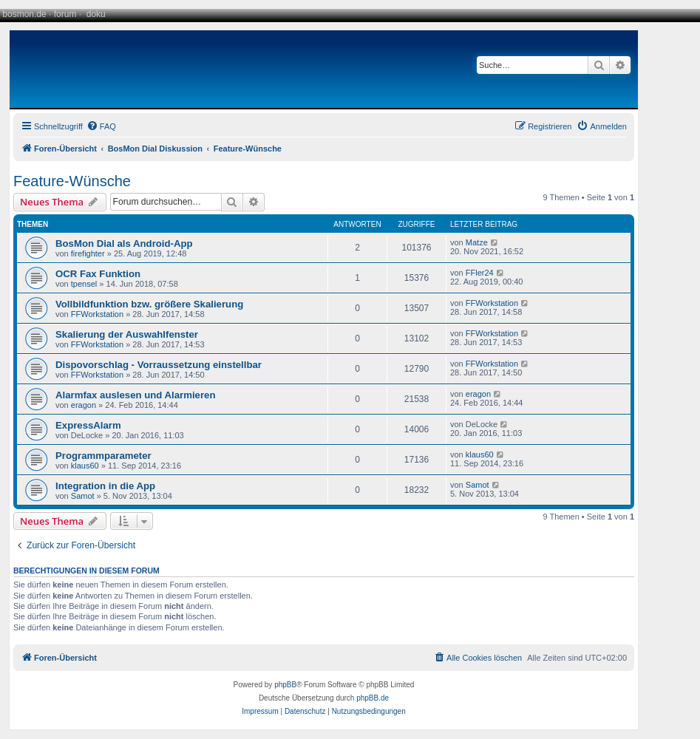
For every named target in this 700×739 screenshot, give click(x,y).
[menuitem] (101, 126)
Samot (83, 496)
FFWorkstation (97, 314)
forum (65, 14)
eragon (84, 405)
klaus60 (85, 466)
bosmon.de (24, 14)
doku (96, 14)
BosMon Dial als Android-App (124, 244)
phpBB (285, 685)
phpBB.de (373, 698)
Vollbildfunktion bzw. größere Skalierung (149, 304)
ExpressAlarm (88, 425)
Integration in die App (105, 486)
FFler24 (480, 273)
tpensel (84, 284)
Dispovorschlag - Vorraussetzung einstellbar (159, 365)
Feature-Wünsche (72, 181)
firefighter (88, 253)
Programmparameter (103, 456)
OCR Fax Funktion (98, 274)
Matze (477, 242)
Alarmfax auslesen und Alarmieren (135, 395)
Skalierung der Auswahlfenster (127, 334)
